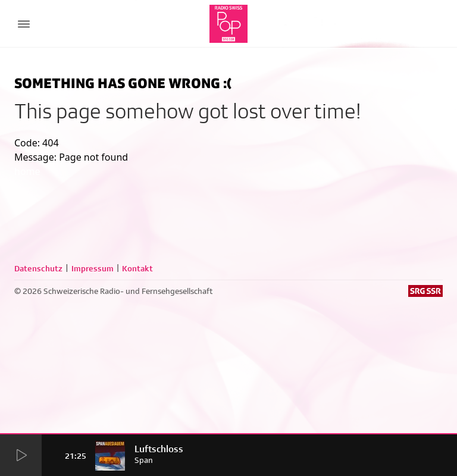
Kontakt (137, 268)
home (27, 171)
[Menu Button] (24, 24)
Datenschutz (38, 268)
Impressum (93, 268)
